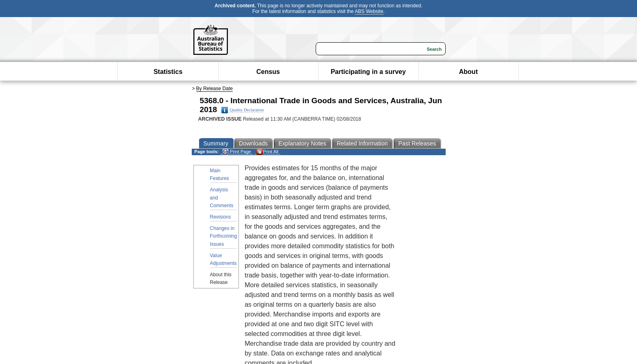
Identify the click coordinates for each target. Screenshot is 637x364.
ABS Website (369, 11)
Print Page (237, 152)
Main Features (220, 174)
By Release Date (214, 89)
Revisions (221, 217)
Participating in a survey (368, 72)
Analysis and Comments (222, 197)
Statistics (168, 72)
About (468, 72)
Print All (267, 152)
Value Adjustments (223, 259)
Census (268, 72)
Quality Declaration (243, 110)
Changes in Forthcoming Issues (224, 236)
